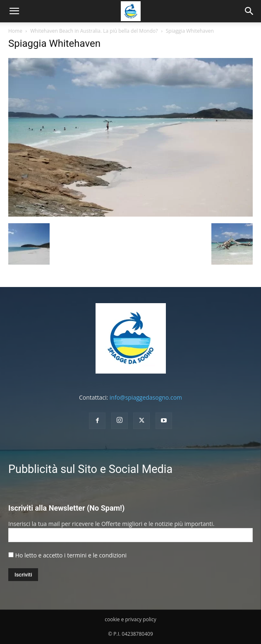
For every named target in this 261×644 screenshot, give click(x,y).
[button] (249, 11)
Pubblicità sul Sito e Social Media (90, 469)
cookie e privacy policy (130, 619)
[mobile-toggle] (14, 11)
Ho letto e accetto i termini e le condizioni (71, 555)
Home (15, 31)
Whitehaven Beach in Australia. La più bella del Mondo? (94, 31)
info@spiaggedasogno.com (146, 397)
